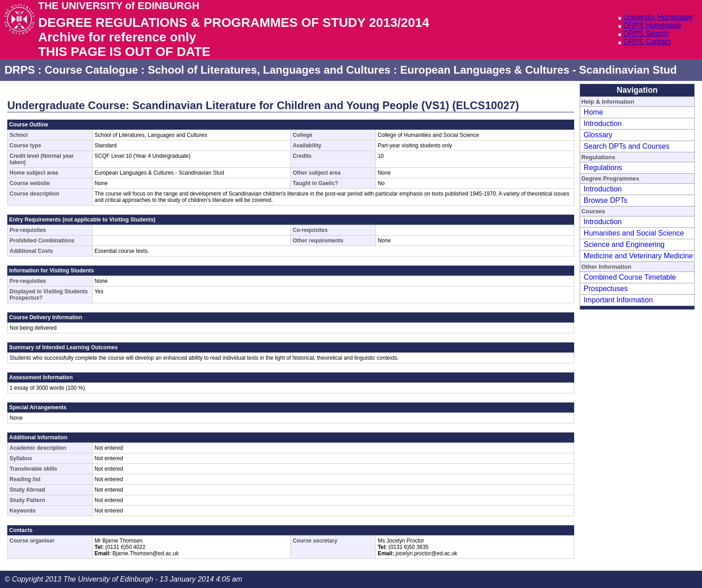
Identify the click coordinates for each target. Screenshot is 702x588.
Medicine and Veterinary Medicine (638, 256)
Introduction (603, 123)
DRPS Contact (647, 42)
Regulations (603, 168)
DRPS (20, 70)
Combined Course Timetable (630, 277)
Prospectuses (606, 289)
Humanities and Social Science (634, 233)
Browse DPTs (606, 200)
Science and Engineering (624, 244)
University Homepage (658, 17)
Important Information (618, 300)
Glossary (598, 135)
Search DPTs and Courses (627, 146)
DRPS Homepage (652, 25)
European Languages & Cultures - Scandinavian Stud (538, 70)
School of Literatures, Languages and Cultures (269, 70)
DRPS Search (646, 33)
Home (593, 112)
